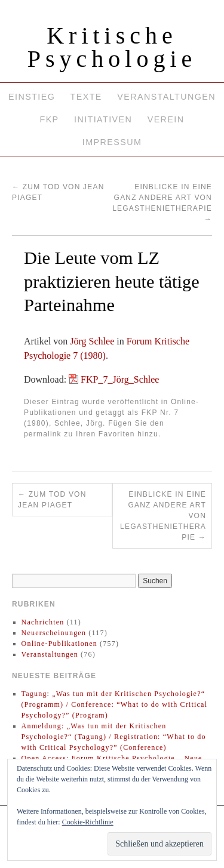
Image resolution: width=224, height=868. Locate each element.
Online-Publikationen (59, 644)
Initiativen (103, 119)
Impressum (112, 142)
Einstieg (32, 97)
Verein (166, 119)
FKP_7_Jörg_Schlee (120, 379)
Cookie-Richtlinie (88, 822)
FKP (49, 119)
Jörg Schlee (92, 341)
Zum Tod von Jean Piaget (52, 500)
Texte (86, 97)
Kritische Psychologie (112, 47)
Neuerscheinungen (54, 633)
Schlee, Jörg (79, 423)
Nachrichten (43, 622)
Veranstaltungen (166, 97)
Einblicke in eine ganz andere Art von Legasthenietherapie (163, 516)
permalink (43, 434)
